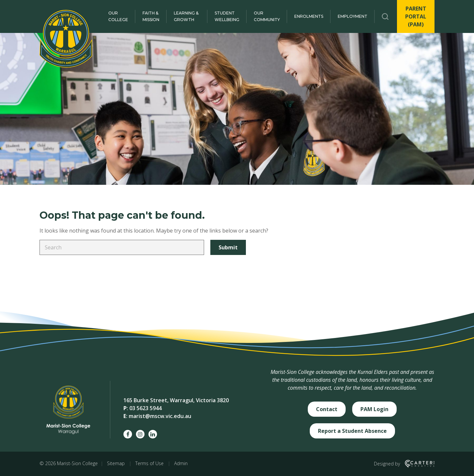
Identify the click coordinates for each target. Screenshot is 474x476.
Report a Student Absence (352, 431)
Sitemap (116, 463)
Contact (327, 409)
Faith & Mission (151, 16)
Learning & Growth (186, 16)
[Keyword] (122, 247)
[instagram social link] (140, 434)
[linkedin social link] (153, 434)
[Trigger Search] (385, 16)
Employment (353, 16)
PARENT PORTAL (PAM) (416, 16)
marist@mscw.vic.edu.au (160, 416)
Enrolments (309, 16)
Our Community (267, 16)
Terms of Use (149, 463)
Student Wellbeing (227, 16)
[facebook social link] (128, 434)
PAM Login (374, 409)
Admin (181, 463)
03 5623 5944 (145, 408)
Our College (118, 16)
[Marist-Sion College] (66, 39)
